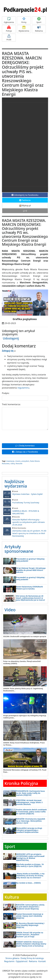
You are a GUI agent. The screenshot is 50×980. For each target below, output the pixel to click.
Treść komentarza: (11, 404)
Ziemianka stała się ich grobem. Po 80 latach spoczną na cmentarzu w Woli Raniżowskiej (25, 532)
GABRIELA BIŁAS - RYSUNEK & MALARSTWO (25, 511)
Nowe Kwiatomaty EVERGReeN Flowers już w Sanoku (29, 588)
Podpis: (6, 393)
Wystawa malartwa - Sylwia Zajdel (25, 493)
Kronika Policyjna (21, 783)
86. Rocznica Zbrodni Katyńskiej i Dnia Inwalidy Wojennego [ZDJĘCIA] (30, 925)
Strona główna (12, 958)
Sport (39, 20)
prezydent (25, 461)
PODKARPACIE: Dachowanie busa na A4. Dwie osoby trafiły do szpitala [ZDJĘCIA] (30, 793)
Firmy (24, 20)
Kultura (12, 897)
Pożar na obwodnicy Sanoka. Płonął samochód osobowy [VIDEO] (22, 662)
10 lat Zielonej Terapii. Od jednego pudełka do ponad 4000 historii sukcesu (31, 570)
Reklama (39, 29)
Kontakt (42, 961)
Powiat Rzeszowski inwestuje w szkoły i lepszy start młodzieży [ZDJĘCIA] (30, 916)
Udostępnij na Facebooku (25, 195)
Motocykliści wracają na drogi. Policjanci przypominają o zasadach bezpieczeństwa (29, 830)
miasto (18, 461)
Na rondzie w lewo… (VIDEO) (28, 883)
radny (13, 463)
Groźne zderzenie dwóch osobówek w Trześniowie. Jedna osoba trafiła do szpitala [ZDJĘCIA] (31, 812)
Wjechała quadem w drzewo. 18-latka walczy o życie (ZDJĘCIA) (30, 865)
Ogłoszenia (9, 20)
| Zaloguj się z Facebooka (25, 452)
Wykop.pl (25, 206)
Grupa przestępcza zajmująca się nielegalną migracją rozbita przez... (25, 717)
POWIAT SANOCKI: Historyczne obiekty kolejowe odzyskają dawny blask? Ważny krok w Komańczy (31, 944)
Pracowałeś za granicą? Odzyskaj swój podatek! (30, 560)
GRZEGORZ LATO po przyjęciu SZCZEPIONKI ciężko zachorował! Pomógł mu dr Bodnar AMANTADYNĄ (30, 857)
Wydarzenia (24, 29)
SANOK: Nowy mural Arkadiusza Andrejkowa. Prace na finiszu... (24, 744)
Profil (9, 38)
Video (10, 610)
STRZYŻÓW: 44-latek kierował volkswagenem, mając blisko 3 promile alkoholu (29, 802)
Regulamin (9, 961)
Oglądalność (22, 961)
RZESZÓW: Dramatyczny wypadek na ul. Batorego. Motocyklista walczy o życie (31, 821)
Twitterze (25, 200)
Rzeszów (19, 463)
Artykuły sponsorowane (19, 549)
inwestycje (10, 461)
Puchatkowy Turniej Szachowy (25, 501)
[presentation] (21, 436)
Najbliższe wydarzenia (16, 484)
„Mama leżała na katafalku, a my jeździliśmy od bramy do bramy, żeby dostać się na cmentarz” (30, 876)
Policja (9, 29)
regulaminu (23, 388)
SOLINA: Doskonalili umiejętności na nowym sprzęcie (25, 636)
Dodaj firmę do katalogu (32, 958)
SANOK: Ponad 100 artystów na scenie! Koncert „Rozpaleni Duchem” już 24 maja (30, 935)
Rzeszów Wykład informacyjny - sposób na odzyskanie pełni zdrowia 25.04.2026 (25, 521)
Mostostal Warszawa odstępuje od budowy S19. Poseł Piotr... (25, 771)
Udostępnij (11, 338)
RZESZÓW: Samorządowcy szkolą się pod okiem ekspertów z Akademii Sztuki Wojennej (30, 907)
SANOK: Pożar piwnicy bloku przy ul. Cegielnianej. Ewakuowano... (23, 690)
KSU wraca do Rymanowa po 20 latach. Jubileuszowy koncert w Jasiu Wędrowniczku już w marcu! (30, 598)
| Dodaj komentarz (25, 446)
